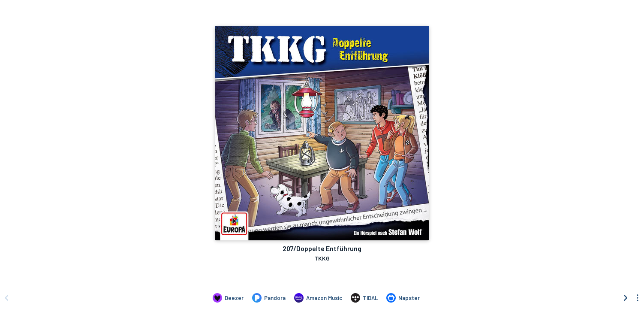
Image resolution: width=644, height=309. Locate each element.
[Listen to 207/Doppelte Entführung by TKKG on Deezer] (228, 298)
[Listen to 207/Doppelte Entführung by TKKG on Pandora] (269, 298)
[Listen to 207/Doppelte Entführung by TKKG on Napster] (403, 298)
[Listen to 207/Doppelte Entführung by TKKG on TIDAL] (364, 298)
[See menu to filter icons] (638, 298)
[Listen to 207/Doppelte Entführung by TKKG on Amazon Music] (318, 298)
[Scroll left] (6, 298)
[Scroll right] (626, 298)
